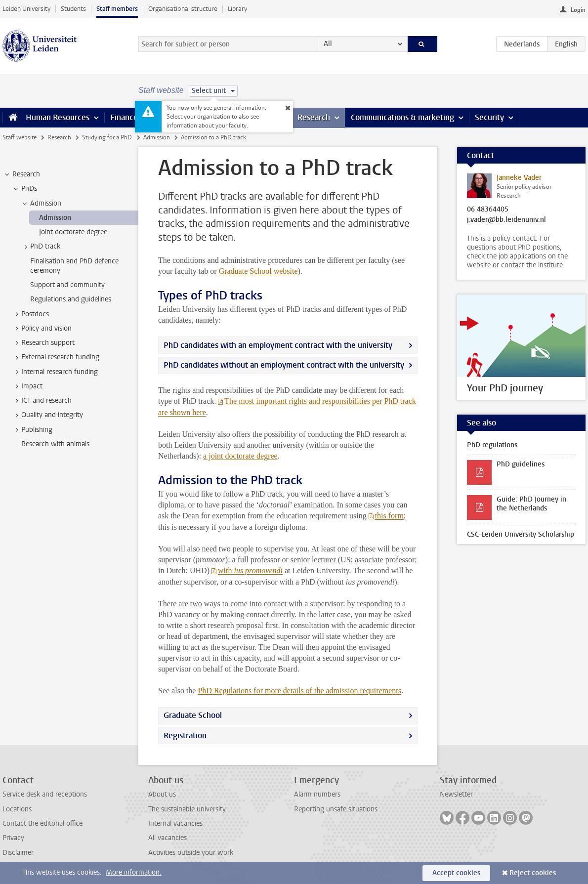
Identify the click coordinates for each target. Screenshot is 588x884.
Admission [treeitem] (41, 204)
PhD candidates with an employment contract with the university (278, 345)
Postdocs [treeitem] (30, 314)
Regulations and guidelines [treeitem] (71, 299)
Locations (17, 809)
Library (237, 9)
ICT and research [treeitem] (42, 401)
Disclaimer (18, 853)
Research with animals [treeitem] (55, 444)
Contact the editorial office (42, 823)
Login (578, 10)
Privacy (13, 838)
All (328, 44)
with (250, 570)
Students (73, 9)
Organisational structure (183, 9)
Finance (124, 117)
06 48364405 (488, 210)
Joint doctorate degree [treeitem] (73, 232)
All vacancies (168, 838)
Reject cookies (533, 873)
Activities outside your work (191, 853)
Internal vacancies (175, 823)
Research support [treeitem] (43, 343)
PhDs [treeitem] (24, 189)
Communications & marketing (402, 117)
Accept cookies (456, 873)
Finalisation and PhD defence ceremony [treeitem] (74, 266)
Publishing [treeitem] (32, 430)
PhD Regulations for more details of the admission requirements (299, 691)
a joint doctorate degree (240, 456)
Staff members (117, 9)
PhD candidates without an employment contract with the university (284, 365)
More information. (134, 872)
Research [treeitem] (21, 174)
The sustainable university (187, 809)
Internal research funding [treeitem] (55, 372)
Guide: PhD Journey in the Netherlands (531, 504)
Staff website (20, 137)
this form (389, 516)
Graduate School (258, 271)
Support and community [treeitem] (67, 285)
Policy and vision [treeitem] (42, 329)
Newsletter (456, 794)
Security (489, 117)
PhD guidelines (521, 464)
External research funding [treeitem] (56, 357)
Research (314, 117)
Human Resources (58, 117)
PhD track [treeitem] (41, 247)
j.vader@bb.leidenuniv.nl (506, 220)
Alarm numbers (317, 794)
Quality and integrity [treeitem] (47, 415)
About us (162, 794)
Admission (157, 137)
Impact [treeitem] (27, 386)
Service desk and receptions (45, 794)
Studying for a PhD (107, 137)
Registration (185, 736)
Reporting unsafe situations (336, 809)
